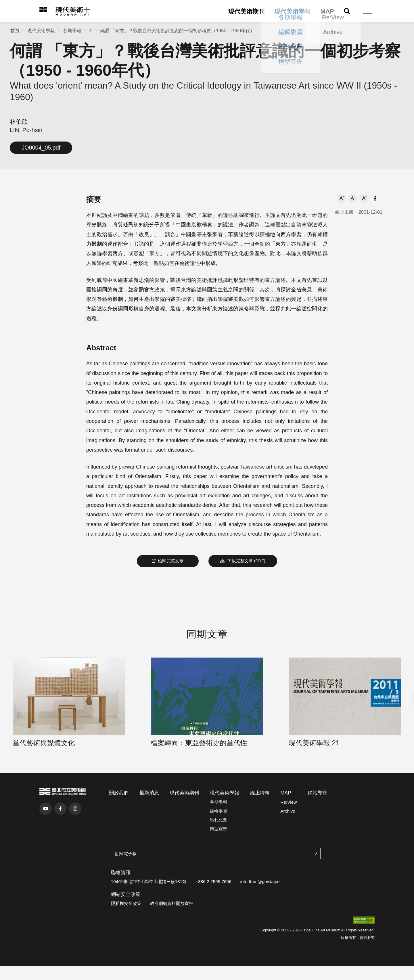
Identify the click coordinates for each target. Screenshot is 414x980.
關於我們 (119, 793)
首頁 (15, 30)
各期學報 (72, 30)
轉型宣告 (218, 829)
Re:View (289, 802)
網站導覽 (317, 793)
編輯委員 (218, 811)
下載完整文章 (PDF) (243, 561)
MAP (327, 12)
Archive (288, 811)
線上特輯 (260, 793)
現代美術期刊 (246, 12)
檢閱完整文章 (168, 561)
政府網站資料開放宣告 (172, 903)
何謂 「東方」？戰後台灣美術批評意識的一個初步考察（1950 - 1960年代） (177, 30)
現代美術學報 (292, 12)
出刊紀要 (218, 820)
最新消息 (149, 793)
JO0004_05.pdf (41, 148)
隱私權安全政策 (126, 903)
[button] (341, 198)
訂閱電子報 (126, 854)
